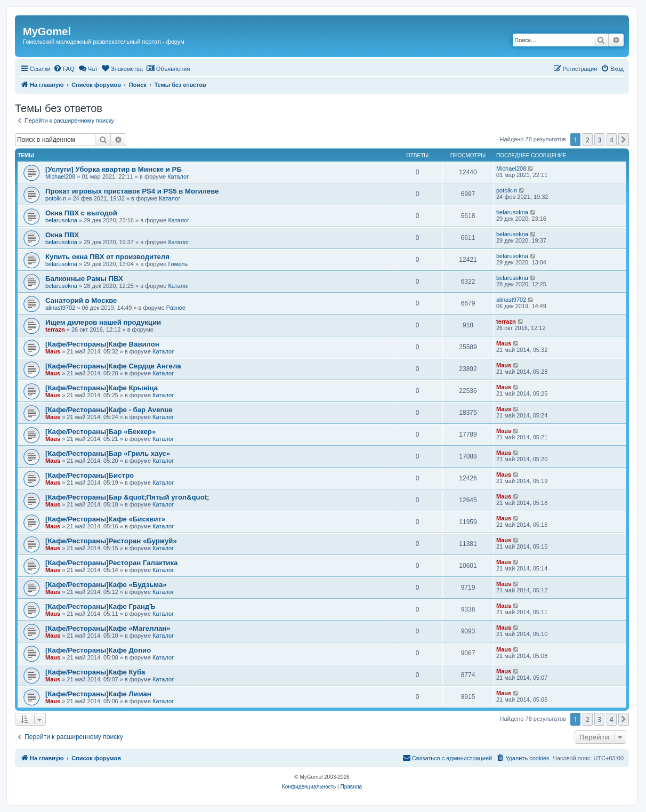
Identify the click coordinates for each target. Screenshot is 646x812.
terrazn (55, 329)
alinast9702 (60, 308)
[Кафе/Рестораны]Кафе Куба (95, 672)
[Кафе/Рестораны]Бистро (90, 475)
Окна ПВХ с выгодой (81, 213)
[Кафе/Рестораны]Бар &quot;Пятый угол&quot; (127, 497)
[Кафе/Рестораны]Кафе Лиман (98, 694)
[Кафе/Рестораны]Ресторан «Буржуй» (111, 541)
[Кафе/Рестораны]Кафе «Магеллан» (108, 628)
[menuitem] (64, 69)
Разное (176, 308)
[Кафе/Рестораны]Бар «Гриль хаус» (108, 453)
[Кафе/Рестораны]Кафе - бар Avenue (109, 410)
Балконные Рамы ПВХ (84, 279)
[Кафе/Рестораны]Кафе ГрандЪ (100, 606)
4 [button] (612, 140)
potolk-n (56, 198)
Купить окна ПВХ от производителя (107, 257)
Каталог (178, 176)
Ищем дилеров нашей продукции (103, 322)
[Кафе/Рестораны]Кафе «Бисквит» (105, 519)
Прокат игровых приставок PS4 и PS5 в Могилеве (132, 191)
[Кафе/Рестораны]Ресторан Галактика (111, 563)
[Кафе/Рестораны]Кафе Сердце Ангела (113, 366)
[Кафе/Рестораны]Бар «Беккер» (100, 432)
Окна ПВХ (62, 235)
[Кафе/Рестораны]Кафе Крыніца (102, 388)
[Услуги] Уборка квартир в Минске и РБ (114, 169)
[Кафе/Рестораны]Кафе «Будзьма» (106, 585)
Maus (53, 351)
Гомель (178, 264)
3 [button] (599, 140)
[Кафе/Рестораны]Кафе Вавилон (102, 344)
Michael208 (60, 176)
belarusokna (61, 220)
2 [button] (588, 140)
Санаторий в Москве (81, 300)
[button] (624, 140)
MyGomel (47, 31)
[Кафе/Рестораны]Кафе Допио (98, 650)
